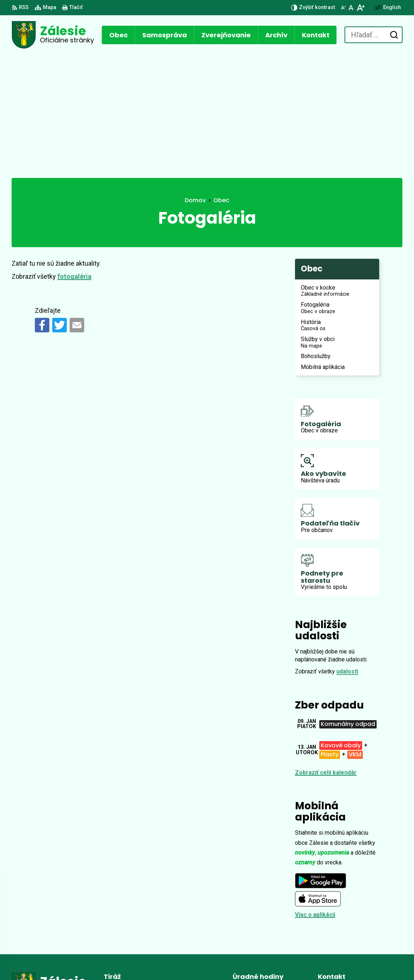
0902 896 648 (336, 916)
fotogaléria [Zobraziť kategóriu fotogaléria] (74, 153)
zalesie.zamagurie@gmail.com (360, 925)
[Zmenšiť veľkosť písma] (343, 8)
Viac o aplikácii (315, 791)
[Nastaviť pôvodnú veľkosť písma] (351, 8)
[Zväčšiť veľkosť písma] (360, 8)
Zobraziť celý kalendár (326, 649)
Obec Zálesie (208, 961)
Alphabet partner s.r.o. (111, 961)
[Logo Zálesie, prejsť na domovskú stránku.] (53, 35)
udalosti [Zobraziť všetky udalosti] (347, 548)
